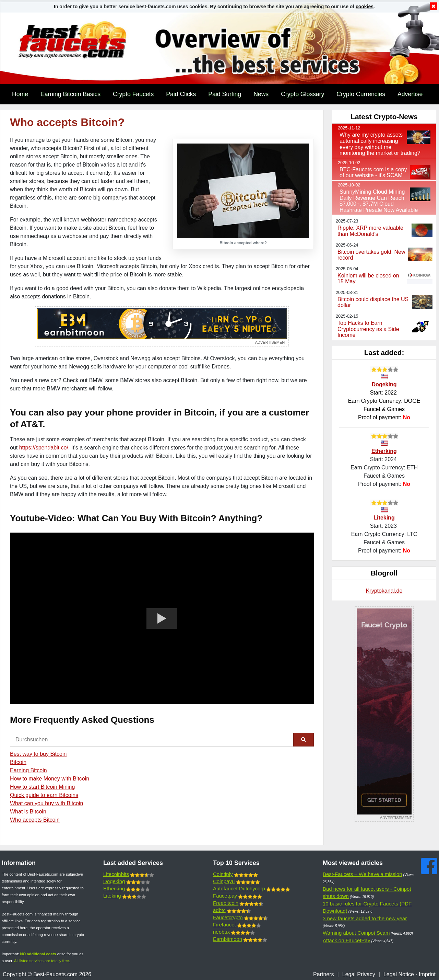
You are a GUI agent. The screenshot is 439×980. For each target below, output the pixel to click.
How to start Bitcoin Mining (42, 787)
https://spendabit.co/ (44, 448)
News (261, 94)
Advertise (410, 94)
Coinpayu (224, 881)
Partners (323, 974)
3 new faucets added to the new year (365, 918)
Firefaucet (224, 925)
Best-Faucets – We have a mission (363, 874)
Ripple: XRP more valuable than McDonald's (370, 231)
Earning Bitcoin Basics (70, 94)
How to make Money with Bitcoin (50, 779)
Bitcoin (18, 762)
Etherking (384, 451)
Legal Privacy (359, 974)
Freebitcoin (226, 903)
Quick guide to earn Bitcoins (44, 795)
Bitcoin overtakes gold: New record (371, 255)
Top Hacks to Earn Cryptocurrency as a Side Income (368, 329)
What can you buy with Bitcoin (46, 803)
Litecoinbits (116, 874)
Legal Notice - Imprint (410, 974)
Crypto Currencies (361, 94)
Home (20, 94)
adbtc (219, 910)
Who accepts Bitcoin (35, 820)
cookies (365, 7)
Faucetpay (225, 896)
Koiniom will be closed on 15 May (368, 279)
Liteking (384, 518)
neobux (221, 932)
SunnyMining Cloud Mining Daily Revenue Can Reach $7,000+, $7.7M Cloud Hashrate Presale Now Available (379, 201)
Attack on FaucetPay (346, 940)
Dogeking (384, 384)
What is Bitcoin (28, 812)
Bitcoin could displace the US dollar (373, 302)
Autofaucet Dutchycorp (239, 888)
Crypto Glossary (302, 94)
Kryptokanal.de (384, 591)
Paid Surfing (225, 94)
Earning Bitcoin (28, 770)
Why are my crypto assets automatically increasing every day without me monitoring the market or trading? (380, 144)
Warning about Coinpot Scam (356, 933)
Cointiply (223, 874)
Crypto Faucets (133, 94)
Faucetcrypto (228, 917)
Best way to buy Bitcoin (38, 754)
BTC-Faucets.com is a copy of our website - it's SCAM (373, 173)
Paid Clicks (181, 94)
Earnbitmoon (228, 939)
